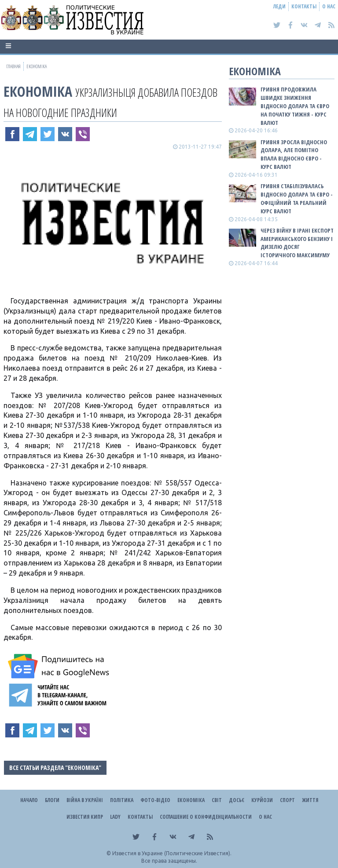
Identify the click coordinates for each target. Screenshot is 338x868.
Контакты (304, 6)
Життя (310, 800)
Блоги (52, 800)
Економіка (38, 91)
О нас (329, 6)
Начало (29, 800)
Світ (217, 800)
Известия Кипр (85, 817)
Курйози (262, 800)
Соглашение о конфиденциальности (206, 817)
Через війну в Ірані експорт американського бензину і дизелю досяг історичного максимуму (297, 243)
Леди (279, 6)
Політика (122, 800)
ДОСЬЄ (237, 800)
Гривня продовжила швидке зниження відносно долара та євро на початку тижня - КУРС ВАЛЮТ (295, 106)
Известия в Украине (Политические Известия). (172, 853)
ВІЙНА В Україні (85, 800)
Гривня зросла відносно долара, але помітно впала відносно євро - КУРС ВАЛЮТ (294, 155)
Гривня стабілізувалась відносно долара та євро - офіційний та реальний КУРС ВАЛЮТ (297, 199)
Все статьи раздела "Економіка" (55, 768)
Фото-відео (155, 800)
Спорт (287, 800)
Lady (115, 817)
